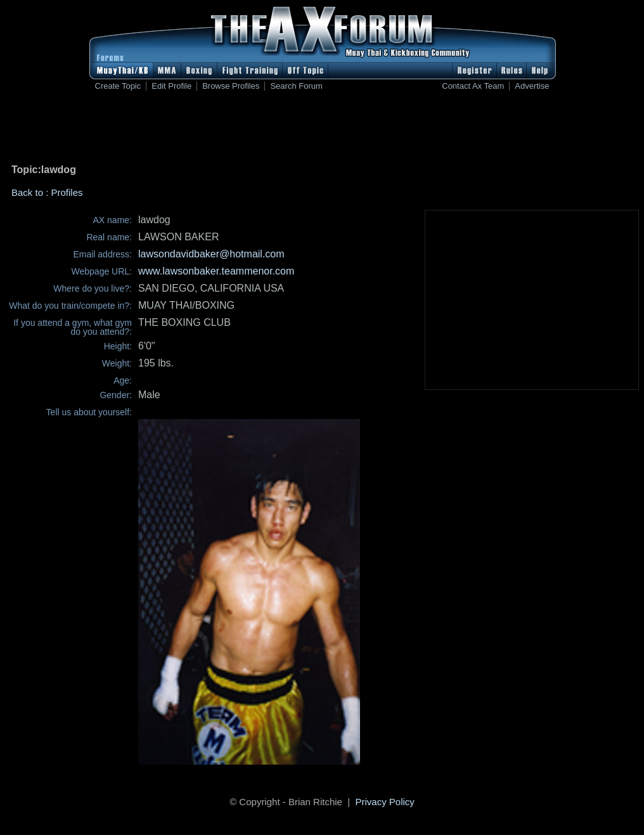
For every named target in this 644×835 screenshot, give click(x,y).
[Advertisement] (322, 130)
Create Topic (118, 86)
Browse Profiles (231, 86)
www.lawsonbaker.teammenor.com (216, 271)
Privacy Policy (385, 802)
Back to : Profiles (47, 192)
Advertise (532, 86)
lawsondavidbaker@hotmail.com (211, 254)
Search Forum (296, 86)
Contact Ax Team (473, 86)
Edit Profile (171, 86)
